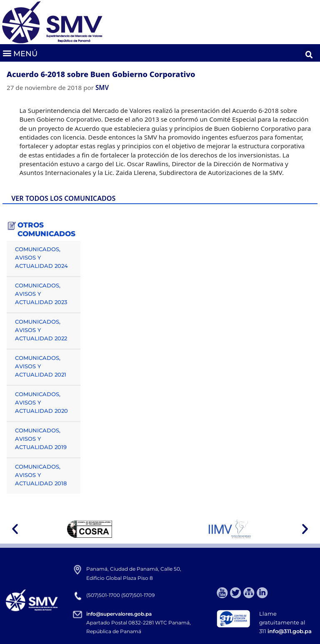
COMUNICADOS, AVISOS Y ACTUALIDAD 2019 (41, 439)
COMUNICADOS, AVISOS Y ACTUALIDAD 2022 (41, 330)
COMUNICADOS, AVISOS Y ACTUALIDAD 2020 (41, 402)
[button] (20, 53)
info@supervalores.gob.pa (119, 614)
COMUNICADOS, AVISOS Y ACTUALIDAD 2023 (41, 294)
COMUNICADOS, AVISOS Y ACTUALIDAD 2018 (41, 475)
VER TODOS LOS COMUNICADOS (63, 198)
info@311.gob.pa (290, 631)
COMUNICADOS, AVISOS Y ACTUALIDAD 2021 (41, 366)
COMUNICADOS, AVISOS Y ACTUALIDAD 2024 (41, 257)
